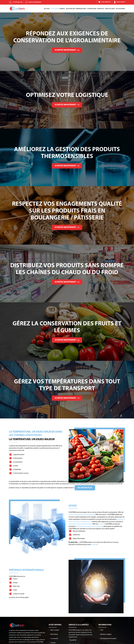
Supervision (92, 9)
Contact (53, 643)
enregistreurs (90, 526)
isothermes (99, 526)
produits (101, 524)
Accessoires (120, 9)
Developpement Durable (108, 639)
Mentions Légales (106, 634)
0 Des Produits (106, 2)
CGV (102, 630)
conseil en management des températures (82, 515)
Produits (101, 9)
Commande (54, 639)
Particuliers (110, 9)
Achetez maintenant (67, 50)
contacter (87, 545)
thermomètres (81, 526)
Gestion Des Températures (76, 9)
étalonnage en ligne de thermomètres (81, 524)
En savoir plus (77, 488)
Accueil (47, 9)
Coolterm (55, 9)
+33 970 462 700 (17, 2)
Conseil (62, 9)
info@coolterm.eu (35, 2)
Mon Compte (121, 2)
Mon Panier (54, 634)
